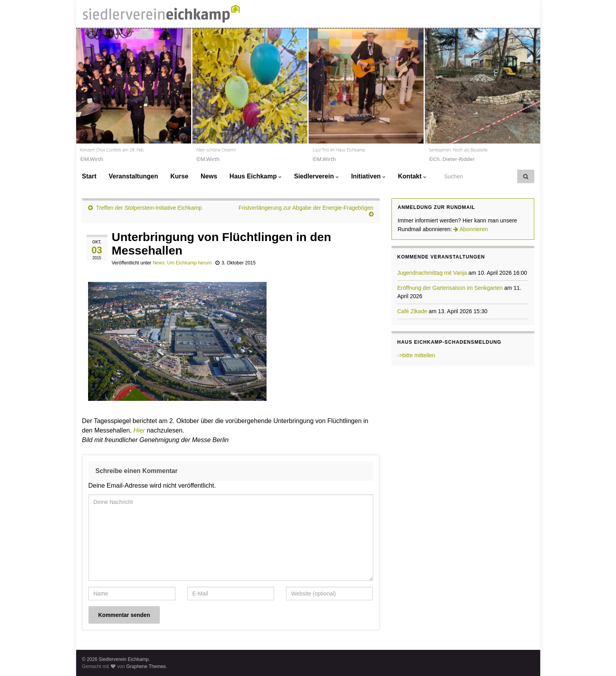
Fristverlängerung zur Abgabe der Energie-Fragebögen (306, 208)
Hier (140, 430)
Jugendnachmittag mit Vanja (432, 273)
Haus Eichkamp (256, 176)
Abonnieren (471, 229)
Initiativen (368, 176)
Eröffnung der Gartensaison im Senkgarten (450, 288)
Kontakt (412, 176)
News (209, 176)
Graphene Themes (146, 666)
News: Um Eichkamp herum (182, 263)
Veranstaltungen (133, 176)
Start (89, 176)
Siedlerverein (316, 176)
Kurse (179, 176)
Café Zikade (412, 311)
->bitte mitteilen (416, 355)
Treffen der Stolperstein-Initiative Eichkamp (149, 208)
